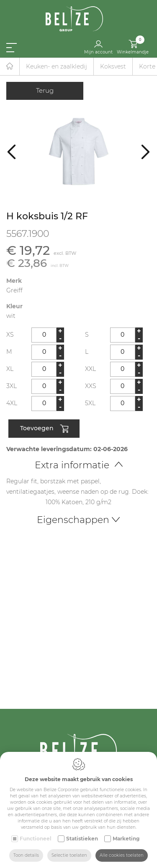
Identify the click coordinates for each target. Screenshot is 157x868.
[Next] (145, 151)
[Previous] (12, 151)
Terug (45, 90)
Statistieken (82, 839)
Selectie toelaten (69, 855)
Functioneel (36, 839)
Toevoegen (44, 429)
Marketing (126, 839)
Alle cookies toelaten (122, 855)
